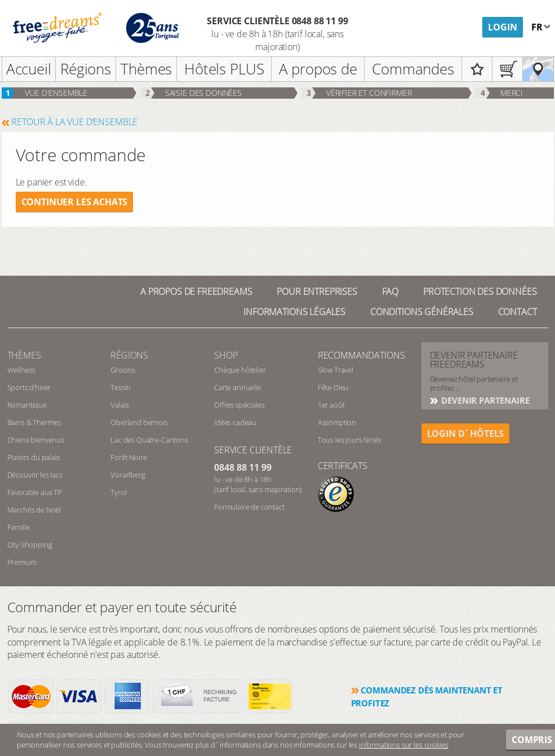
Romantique (27, 405)
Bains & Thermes (34, 422)
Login (503, 27)
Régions (86, 69)
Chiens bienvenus (36, 440)
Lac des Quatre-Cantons (149, 440)
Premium (22, 562)
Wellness (22, 370)
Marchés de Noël (34, 510)
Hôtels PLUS (224, 69)
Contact (518, 312)
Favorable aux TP (35, 492)
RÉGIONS (129, 355)
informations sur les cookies (404, 745)
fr (538, 27)
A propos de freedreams (196, 291)
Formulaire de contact (249, 507)
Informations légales (294, 312)
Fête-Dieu (333, 387)
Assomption (337, 422)
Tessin (121, 387)
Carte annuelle (237, 387)
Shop (226, 355)
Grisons (123, 370)
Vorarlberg (128, 475)
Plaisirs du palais (34, 457)
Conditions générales (422, 312)
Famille (19, 527)
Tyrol (118, 492)
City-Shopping (30, 545)
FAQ (390, 291)
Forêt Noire (128, 457)
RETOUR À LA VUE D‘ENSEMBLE (74, 122)
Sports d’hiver (29, 387)
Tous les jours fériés (350, 440)
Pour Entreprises (317, 291)
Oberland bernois (139, 422)
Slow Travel (336, 370)
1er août (331, 405)
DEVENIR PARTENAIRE (485, 400)
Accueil (29, 69)
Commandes (413, 69)
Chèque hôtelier (240, 370)
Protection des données (480, 291)
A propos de (318, 69)
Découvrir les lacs (35, 475)
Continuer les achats (75, 202)
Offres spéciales (239, 405)
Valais (120, 405)
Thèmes (146, 69)
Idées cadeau (235, 422)
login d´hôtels (466, 434)
